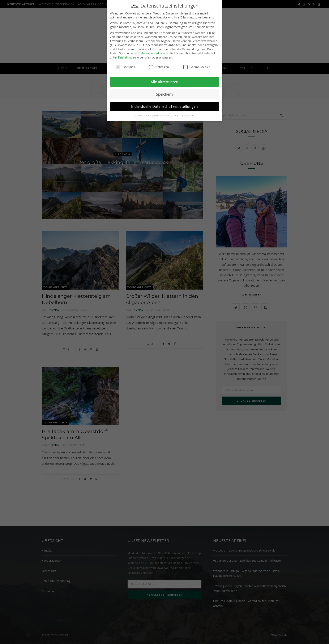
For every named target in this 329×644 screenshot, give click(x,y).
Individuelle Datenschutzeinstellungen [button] (164, 103)
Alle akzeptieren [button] (164, 79)
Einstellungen (127, 54)
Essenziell (125, 64)
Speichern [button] (164, 91)
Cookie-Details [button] (144, 113)
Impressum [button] (188, 113)
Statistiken (159, 64)
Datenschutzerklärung (153, 50)
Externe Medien (197, 64)
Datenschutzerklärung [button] (167, 113)
